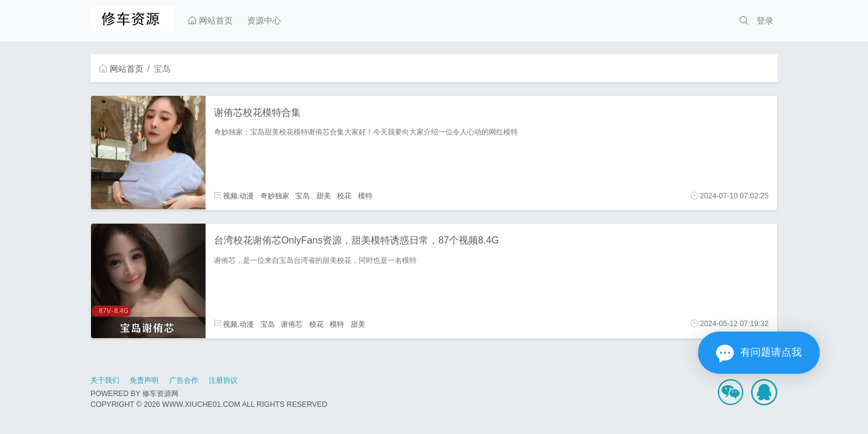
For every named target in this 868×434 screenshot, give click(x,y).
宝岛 (303, 196)
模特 (365, 196)
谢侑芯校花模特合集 (257, 112)
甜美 (324, 196)
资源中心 (264, 20)
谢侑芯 (292, 324)
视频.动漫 (234, 196)
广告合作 (184, 380)
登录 (765, 20)
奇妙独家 (275, 196)
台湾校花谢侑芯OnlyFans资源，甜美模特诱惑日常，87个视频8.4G (357, 240)
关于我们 (105, 380)
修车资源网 (160, 394)
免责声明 (144, 380)
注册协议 (223, 380)
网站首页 (210, 20)
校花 (344, 196)
